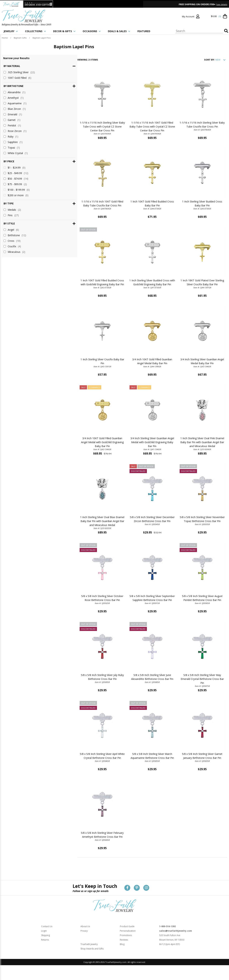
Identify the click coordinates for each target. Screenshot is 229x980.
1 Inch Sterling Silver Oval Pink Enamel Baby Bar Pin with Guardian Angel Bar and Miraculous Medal (198, 448)
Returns (45, 951)
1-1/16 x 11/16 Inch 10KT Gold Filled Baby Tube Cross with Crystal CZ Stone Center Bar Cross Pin (140, 128)
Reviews (124, 951)
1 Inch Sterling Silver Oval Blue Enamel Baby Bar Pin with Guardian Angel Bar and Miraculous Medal (83, 528)
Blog (122, 955)
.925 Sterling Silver (19, 72)
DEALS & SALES (119, 31)
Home (5, 38)
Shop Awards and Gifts (92, 960)
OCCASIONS (92, 31)
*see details (222, 4)
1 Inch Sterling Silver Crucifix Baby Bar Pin (83, 364)
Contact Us (47, 937)
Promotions (126, 946)
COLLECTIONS (36, 31)
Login (44, 942)
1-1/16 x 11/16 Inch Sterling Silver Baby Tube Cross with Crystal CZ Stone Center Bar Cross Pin (83, 128)
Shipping (46, 946)
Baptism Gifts (20, 38)
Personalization (128, 942)
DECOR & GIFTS (64, 31)
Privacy (84, 942)
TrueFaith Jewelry (89, 955)
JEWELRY (11, 31)
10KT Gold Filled (17, 78)
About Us (85, 937)
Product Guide (127, 937)
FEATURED (144, 31)
